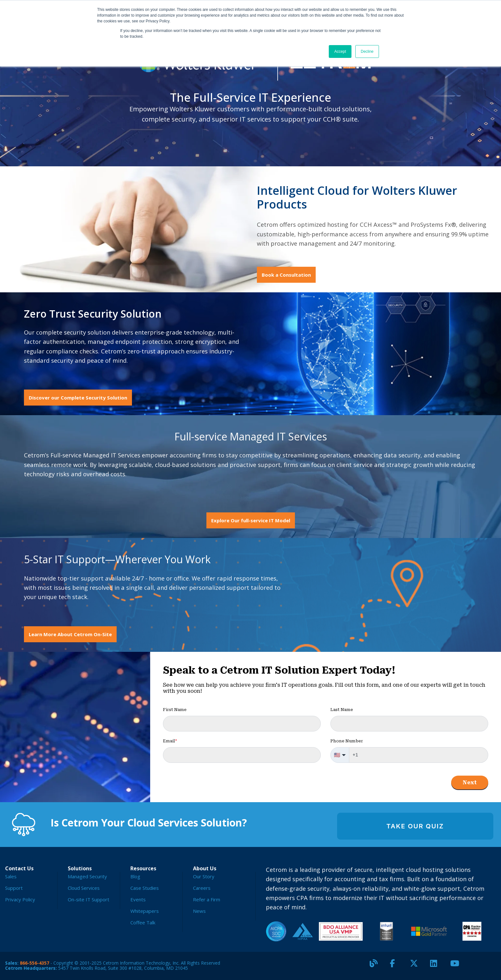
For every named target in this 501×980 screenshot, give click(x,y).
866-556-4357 (35, 963)
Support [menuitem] (14, 888)
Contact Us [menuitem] (19, 868)
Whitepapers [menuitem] (145, 911)
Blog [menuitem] (135, 876)
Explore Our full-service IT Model (251, 520)
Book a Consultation (286, 275)
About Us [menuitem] (205, 868)
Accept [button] (340, 51)
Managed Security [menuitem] (87, 876)
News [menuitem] (199, 911)
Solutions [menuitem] (80, 868)
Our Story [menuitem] (204, 876)
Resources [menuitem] (143, 868)
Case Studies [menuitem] (145, 888)
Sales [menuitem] (11, 876)
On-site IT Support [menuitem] (89, 899)
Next (470, 782)
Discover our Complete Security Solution (78, 398)
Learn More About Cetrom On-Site (70, 634)
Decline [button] (367, 51)
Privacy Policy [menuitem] (20, 899)
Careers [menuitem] (202, 888)
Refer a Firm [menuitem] (207, 899)
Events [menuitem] (138, 899)
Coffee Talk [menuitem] (143, 922)
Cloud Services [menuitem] (84, 888)
